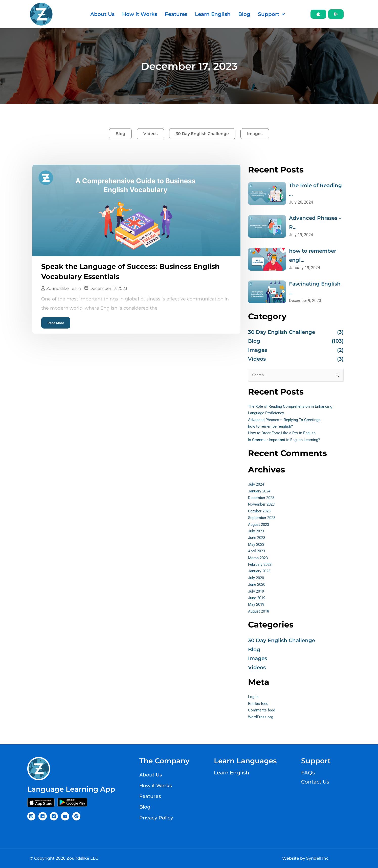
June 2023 (258, 539)
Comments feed (262, 712)
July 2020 (257, 579)
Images (255, 134)
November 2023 (262, 506)
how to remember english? (272, 428)
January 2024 (260, 492)
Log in (254, 698)
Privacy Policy (157, 817)
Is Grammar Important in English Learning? (286, 441)
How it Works (140, 14)
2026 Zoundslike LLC (77, 858)
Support (271, 14)
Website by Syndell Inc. (306, 858)
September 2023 (263, 519)
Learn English (213, 14)
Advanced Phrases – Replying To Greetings (286, 421)
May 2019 (257, 606)
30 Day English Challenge (202, 134)
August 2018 (259, 612)
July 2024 (257, 486)
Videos (150, 134)
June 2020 (258, 586)
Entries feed (259, 705)
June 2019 (258, 599)
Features (176, 14)
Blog (244, 14)
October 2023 (260, 512)
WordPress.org (261, 718)
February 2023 (261, 566)
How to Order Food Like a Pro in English (283, 434)
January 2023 (260, 572)
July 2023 (257, 533)
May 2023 (257, 546)
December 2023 (262, 499)
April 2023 (257, 552)
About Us (102, 14)
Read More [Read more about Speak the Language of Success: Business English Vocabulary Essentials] (56, 322)
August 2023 (259, 526)
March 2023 (259, 559)
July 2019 (257, 592)
